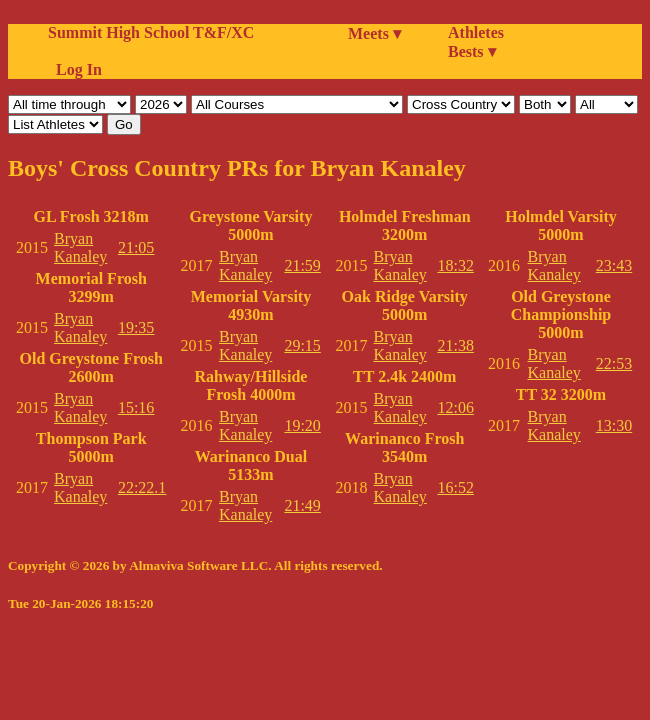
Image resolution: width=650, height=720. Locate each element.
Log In (75, 69)
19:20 (302, 425)
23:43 (614, 265)
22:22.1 (142, 487)
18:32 (455, 265)
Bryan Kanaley (80, 247)
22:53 (614, 363)
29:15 (302, 345)
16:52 (455, 487)
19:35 (136, 327)
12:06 (455, 407)
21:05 (136, 247)
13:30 (614, 425)
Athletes (476, 32)
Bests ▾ (472, 51)
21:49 (302, 505)
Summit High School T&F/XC (151, 32)
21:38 (455, 345)
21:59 (302, 265)
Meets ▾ (374, 33)
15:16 (136, 407)
